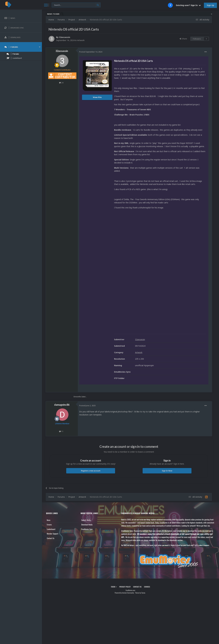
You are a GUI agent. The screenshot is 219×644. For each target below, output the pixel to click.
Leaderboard (51, 529)
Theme (114, 587)
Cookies (147, 587)
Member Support (53, 534)
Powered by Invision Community (124, 593)
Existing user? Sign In (188, 5)
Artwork (81, 40)
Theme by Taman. (140, 593)
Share (183, 39)
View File (97, 97)
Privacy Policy (125, 587)
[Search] (76, 5)
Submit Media (86, 520)
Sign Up (210, 5)
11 (61, 431)
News (49, 520)
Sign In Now (167, 471)
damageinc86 (62, 405)
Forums (49, 525)
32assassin (65, 37)
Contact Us (51, 538)
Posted (91, 52)
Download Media (87, 525)
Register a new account (91, 471)
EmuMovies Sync (87, 529)
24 (61, 83)
